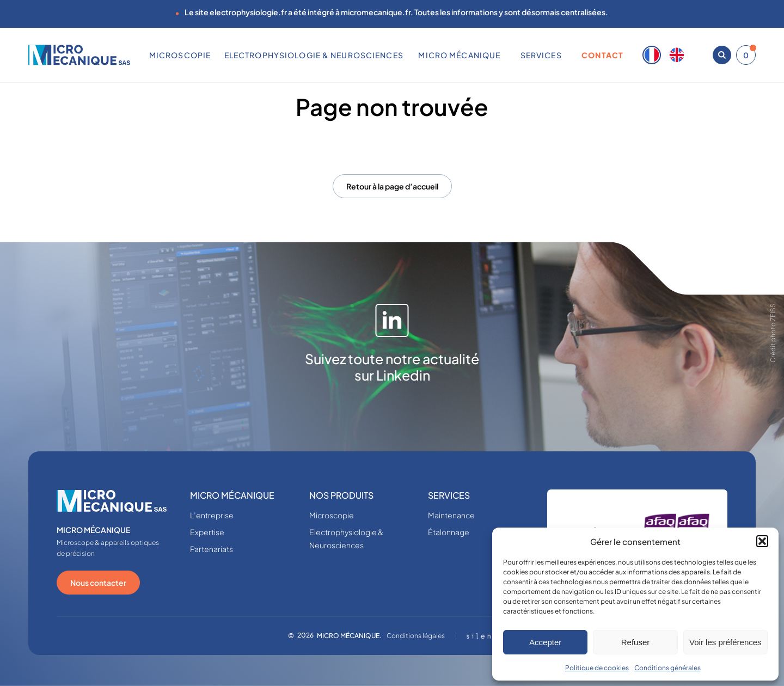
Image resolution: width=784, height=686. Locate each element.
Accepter (545, 642)
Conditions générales (667, 668)
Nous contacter (98, 583)
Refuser (636, 642)
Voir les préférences (725, 642)
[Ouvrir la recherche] (722, 55)
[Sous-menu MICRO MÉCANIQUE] (505, 55)
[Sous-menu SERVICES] (566, 55)
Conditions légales (416, 636)
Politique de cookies (597, 668)
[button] (762, 541)
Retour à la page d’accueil (392, 186)
